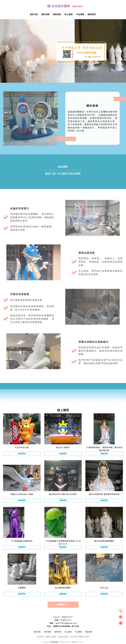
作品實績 (80, 14)
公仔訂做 (73, 637)
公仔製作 (40, 637)
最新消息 (34, 14)
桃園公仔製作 (51, 637)
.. (71, 642)
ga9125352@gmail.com (66, 623)
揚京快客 (54, 642)
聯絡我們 (92, 14)
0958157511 (67, 617)
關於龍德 (46, 14)
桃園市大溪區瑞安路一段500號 (66, 626)
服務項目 (57, 14)
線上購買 (69, 14)
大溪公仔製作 (63, 637)
